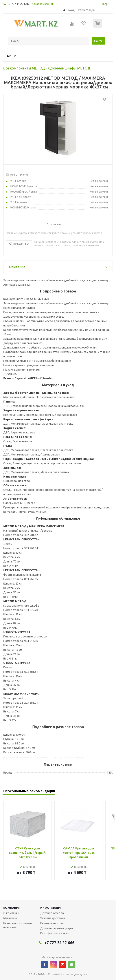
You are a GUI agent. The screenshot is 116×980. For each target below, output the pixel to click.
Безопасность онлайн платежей (18, 925)
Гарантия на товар (53, 923)
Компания (12, 908)
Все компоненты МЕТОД (24, 68)
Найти (98, 41)
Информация (51, 908)
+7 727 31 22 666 (18, 4)
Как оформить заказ (54, 933)
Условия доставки (53, 918)
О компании (11, 913)
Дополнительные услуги (57, 928)
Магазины (10, 918)
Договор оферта (52, 913)
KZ (104, 4)
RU (109, 4)
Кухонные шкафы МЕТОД (69, 68)
